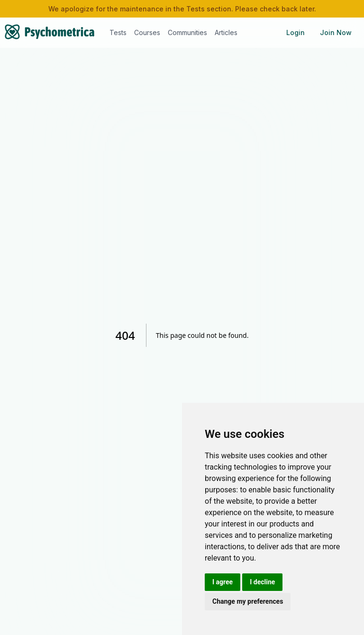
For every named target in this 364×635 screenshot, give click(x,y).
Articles (226, 32)
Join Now (336, 32)
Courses (147, 32)
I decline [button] (262, 582)
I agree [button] (223, 582)
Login (296, 32)
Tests (118, 32)
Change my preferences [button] (248, 601)
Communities (187, 32)
